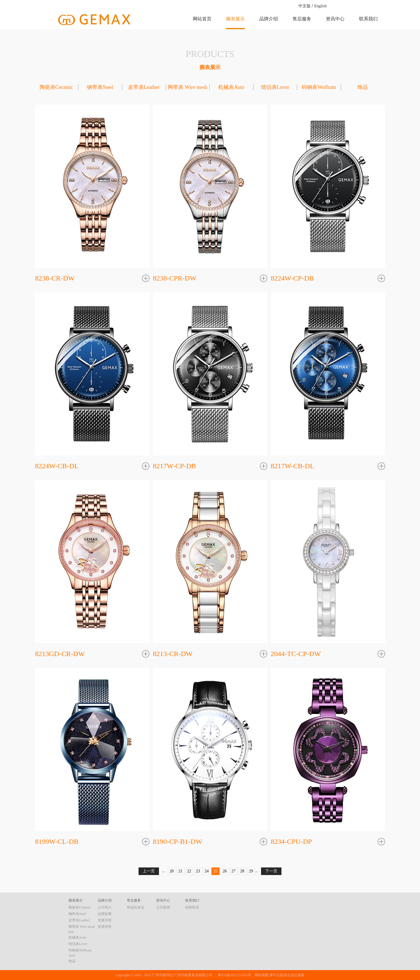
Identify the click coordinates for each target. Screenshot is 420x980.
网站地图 (261, 975)
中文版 (304, 6)
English (320, 6)
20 (172, 871)
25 (216, 871)
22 (189, 871)
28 (242, 871)
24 (207, 871)
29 (251, 871)
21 (181, 871)
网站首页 (202, 19)
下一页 (271, 871)
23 (198, 871)
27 (234, 871)
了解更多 (146, 279)
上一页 (149, 871)
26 (225, 871)
